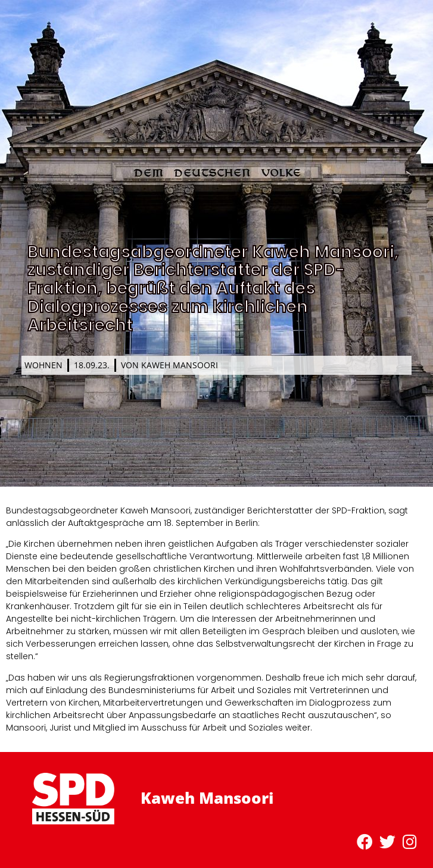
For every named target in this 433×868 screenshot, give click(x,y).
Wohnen (43, 365)
